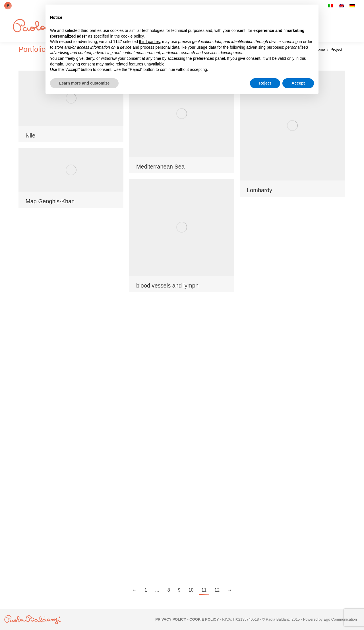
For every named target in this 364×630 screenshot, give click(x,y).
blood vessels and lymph (167, 286)
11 (204, 590)
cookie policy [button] (132, 36)
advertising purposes (265, 47)
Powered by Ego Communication (330, 619)
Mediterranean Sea (160, 167)
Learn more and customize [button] (84, 83)
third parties (149, 42)
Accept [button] (298, 83)
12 (217, 590)
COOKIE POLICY (204, 619)
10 (191, 590)
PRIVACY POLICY (171, 619)
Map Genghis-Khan (50, 201)
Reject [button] (265, 83)
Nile (30, 136)
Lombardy (259, 190)
